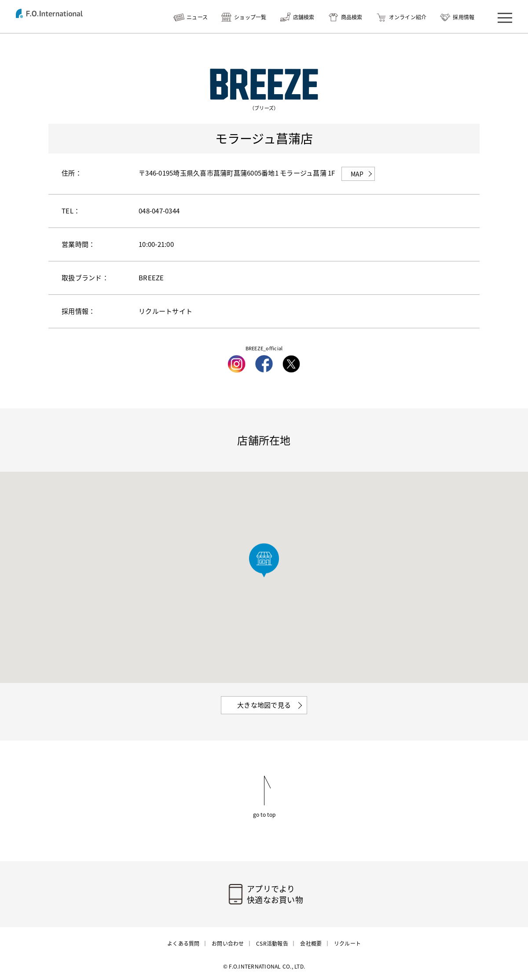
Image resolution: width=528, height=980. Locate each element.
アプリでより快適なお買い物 (275, 894)
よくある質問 (183, 943)
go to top (264, 814)
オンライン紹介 (408, 17)
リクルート (347, 943)
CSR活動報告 (272, 943)
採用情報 (464, 17)
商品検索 (352, 17)
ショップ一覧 (250, 17)
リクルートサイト (165, 311)
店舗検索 (304, 17)
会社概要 (311, 943)
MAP (357, 174)
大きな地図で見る (264, 705)
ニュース (197, 17)
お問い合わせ (228, 943)
